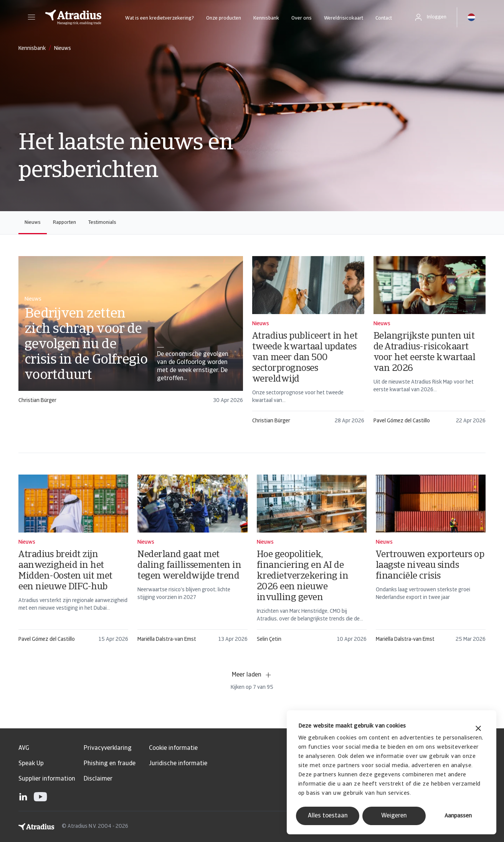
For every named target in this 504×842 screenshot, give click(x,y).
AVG (24, 748)
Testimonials (102, 222)
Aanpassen (458, 816)
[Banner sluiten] (478, 729)
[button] (31, 17)
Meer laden (252, 675)
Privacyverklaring (108, 748)
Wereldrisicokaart (344, 18)
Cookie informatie (173, 748)
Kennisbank (266, 18)
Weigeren (394, 816)
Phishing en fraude (110, 764)
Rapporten (64, 222)
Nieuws (33, 222)
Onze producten (224, 18)
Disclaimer (98, 779)
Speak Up (31, 764)
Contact (384, 18)
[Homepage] (73, 17)
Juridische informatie (178, 764)
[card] (131, 333)
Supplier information (47, 779)
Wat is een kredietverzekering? (159, 18)
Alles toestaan (328, 816)
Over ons (302, 18)
